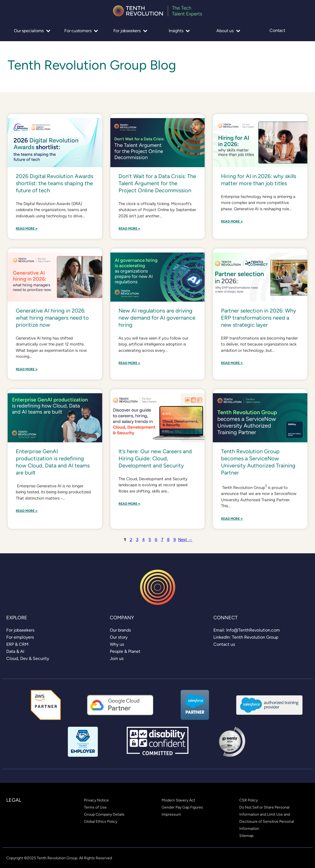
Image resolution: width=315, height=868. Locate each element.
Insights (179, 31)
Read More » (27, 229)
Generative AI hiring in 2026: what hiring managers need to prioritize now (52, 318)
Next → (185, 539)
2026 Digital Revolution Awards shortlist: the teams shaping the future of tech (54, 183)
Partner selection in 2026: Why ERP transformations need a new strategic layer (259, 318)
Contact (277, 31)
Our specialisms (32, 31)
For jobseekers (130, 31)
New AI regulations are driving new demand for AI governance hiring (157, 318)
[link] (20, 630)
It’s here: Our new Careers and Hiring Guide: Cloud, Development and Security (155, 458)
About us (228, 31)
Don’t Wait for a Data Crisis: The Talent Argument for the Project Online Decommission (157, 183)
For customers (81, 31)
